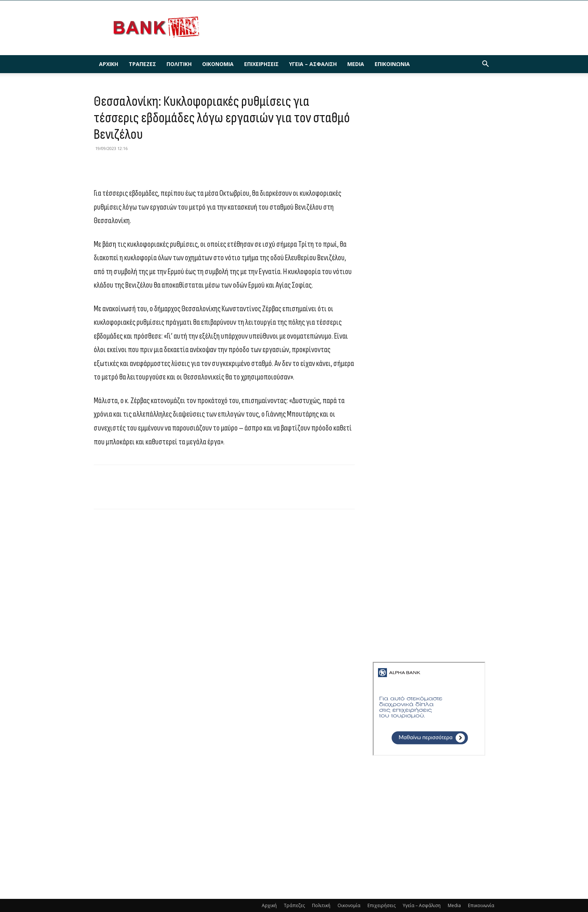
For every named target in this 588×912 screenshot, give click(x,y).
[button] (485, 65)
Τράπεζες (142, 64)
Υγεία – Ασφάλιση (313, 64)
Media (356, 64)
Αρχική (109, 64)
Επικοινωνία (392, 64)
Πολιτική (179, 64)
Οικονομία (218, 64)
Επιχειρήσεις (261, 64)
